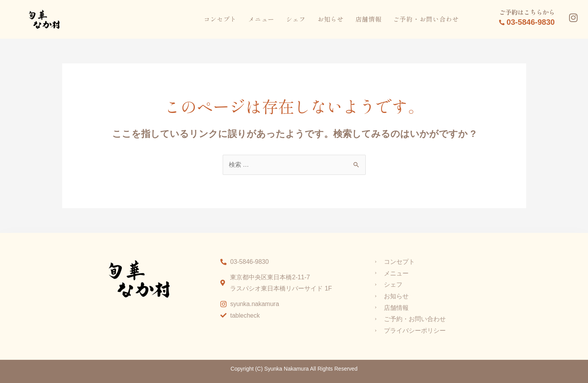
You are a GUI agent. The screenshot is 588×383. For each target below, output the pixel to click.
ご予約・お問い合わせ (426, 19)
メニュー (261, 19)
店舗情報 (368, 19)
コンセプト (220, 19)
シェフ (296, 19)
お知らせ (331, 19)
